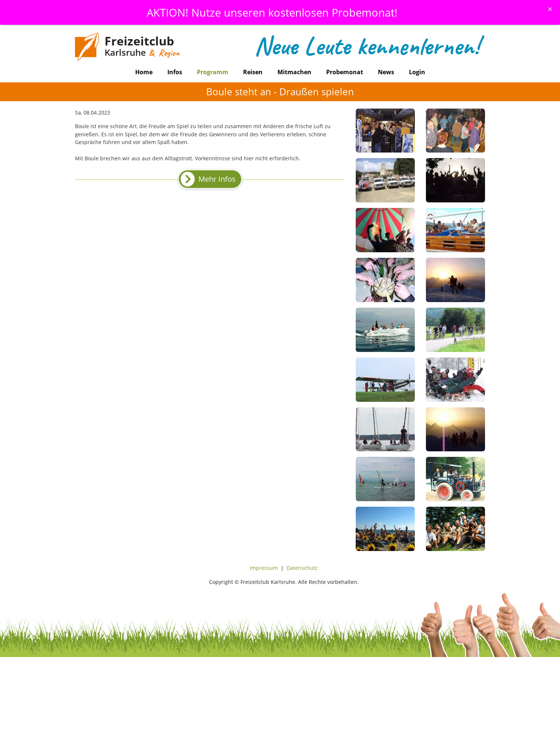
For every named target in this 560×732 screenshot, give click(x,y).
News (386, 72)
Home (144, 72)
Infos (175, 72)
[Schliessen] (550, 9)
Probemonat (345, 72)
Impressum (264, 568)
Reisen (253, 72)
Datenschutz (302, 568)
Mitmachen (294, 72)
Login (417, 72)
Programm (213, 72)
